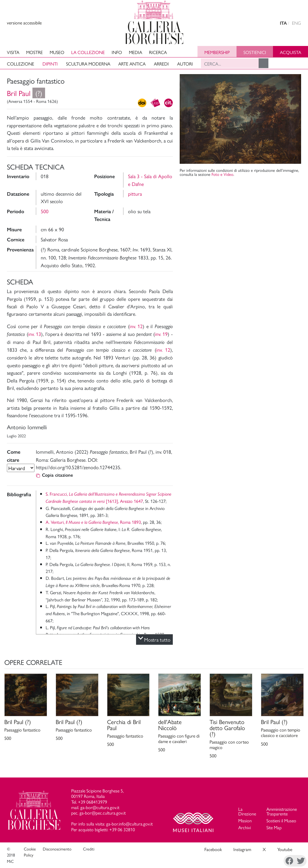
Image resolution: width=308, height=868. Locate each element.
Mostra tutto (154, 640)
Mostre (34, 52)
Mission (245, 820)
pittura (135, 194)
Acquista (290, 52)
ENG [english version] (297, 23)
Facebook (213, 849)
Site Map (274, 827)
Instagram (242, 849)
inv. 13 (35, 334)
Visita (13, 52)
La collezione (88, 52)
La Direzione (247, 811)
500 (45, 211)
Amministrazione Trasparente (282, 811)
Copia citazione (54, 475)
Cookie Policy (30, 852)
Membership (217, 52)
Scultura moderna (88, 64)
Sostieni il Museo (281, 820)
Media (135, 52)
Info (117, 52)
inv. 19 (161, 334)
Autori (185, 64)
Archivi (245, 827)
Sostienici (255, 52)
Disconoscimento (57, 849)
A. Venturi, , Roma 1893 (93, 522)
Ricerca (158, 52)
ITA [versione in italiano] (283, 23)
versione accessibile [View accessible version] (24, 23)
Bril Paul (26, 93)
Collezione (21, 64)
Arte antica (132, 64)
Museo (57, 52)
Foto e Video (222, 174)
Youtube (285, 849)
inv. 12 (136, 326)
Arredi (161, 64)
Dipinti (50, 64)
